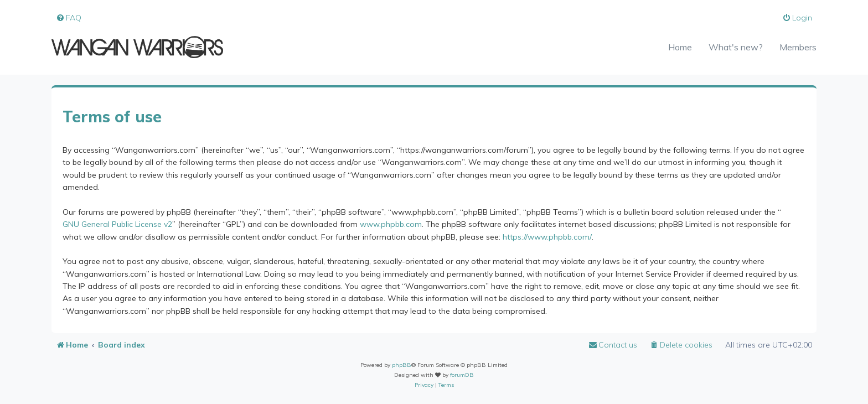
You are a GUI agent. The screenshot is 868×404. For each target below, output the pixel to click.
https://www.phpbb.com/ (547, 237)
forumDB (462, 375)
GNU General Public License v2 (117, 224)
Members (798, 47)
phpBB (402, 365)
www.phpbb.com (391, 224)
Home (680, 47)
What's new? (736, 47)
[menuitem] (69, 18)
